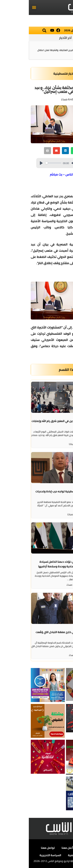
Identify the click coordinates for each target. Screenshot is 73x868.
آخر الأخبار (37, 38)
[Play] (12, 163)
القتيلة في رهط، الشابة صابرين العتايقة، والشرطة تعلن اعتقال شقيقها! (39, 52)
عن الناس (56, 848)
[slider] (25, 163)
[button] (5, 7)
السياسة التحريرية (22, 855)
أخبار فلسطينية (35, 73)
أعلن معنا (38, 848)
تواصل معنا (19, 848)
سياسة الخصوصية (50, 855)
